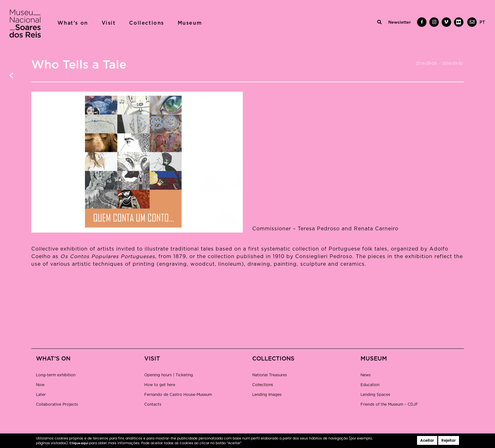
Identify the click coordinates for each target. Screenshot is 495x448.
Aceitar (427, 440)
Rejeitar (449, 440)
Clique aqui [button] (79, 443)
